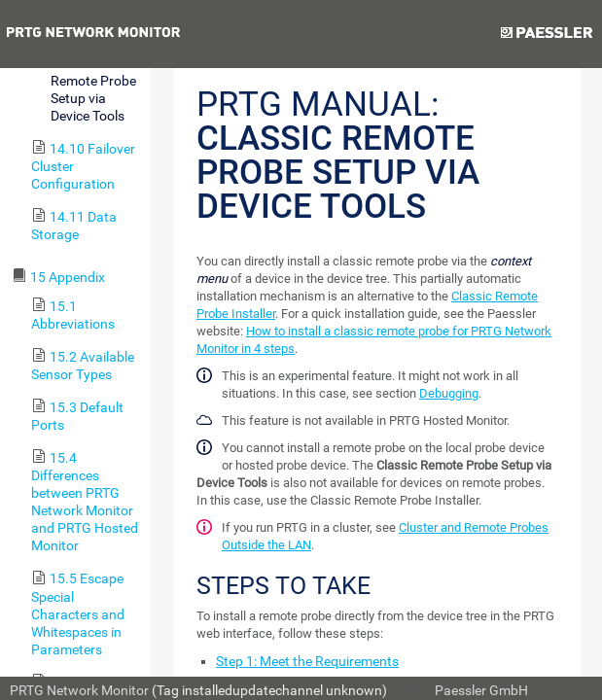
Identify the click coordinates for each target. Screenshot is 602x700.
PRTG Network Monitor (79, 690)
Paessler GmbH (481, 690)
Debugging (449, 393)
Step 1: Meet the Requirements (307, 661)
